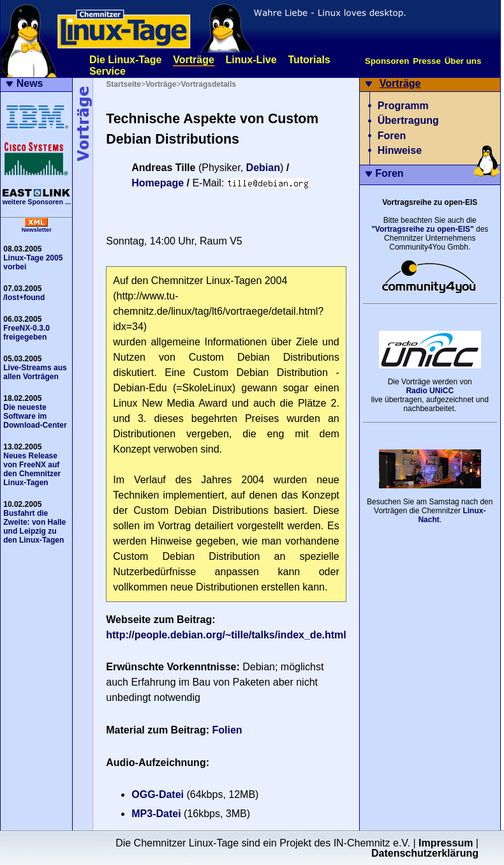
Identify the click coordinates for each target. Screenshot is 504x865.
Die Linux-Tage (126, 60)
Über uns (463, 61)
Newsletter (37, 230)
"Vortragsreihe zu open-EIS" (423, 229)
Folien (227, 730)
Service (107, 71)
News (30, 83)
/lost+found (24, 297)
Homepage (158, 183)
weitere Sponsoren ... (37, 202)
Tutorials (309, 60)
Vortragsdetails (208, 84)
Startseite (123, 84)
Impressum (446, 843)
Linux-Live (251, 60)
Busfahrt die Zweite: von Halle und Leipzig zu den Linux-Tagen (34, 527)
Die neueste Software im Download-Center (35, 416)
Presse (427, 61)
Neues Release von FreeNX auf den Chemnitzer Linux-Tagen (32, 469)
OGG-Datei (158, 794)
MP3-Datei (156, 814)
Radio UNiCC (430, 391)
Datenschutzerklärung (425, 853)
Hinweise (400, 150)
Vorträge (194, 60)
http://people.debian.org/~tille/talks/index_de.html (226, 635)
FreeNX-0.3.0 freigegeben (26, 333)
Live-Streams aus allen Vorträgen (35, 372)
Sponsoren (387, 61)
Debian (263, 168)
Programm (403, 106)
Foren (392, 136)
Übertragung (408, 120)
